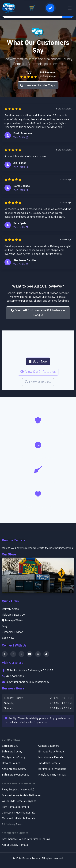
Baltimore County (12, 751)
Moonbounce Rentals (51, 757)
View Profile (21, 137)
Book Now (38, 361)
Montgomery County (14, 757)
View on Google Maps (38, 85)
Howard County (11, 763)
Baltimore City (10, 746)
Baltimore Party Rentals (52, 769)
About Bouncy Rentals (15, 845)
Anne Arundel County (14, 769)
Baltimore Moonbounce (16, 775)
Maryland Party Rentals (52, 775)
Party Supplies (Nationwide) (18, 789)
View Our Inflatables (38, 372)
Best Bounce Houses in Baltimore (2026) (26, 839)
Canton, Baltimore (49, 746)
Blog (5, 626)
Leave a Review (38, 382)
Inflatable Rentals (49, 763)
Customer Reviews (13, 632)
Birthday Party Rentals (51, 751)
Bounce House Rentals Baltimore (21, 795)
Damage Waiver (13, 620)
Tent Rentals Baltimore (15, 807)
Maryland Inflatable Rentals (18, 818)
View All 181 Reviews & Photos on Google (38, 313)
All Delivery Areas (12, 824)
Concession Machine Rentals (18, 813)
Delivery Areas (10, 609)
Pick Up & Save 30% (14, 615)
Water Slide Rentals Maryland (19, 801)
